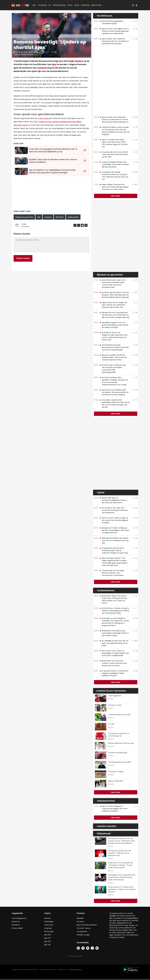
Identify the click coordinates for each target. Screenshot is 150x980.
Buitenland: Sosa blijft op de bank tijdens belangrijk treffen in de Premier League (114, 633)
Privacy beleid (17, 928)
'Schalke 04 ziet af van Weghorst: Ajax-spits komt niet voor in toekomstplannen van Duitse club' (113, 336)
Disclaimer (16, 925)
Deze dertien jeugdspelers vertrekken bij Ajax (111, 22)
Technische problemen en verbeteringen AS (119, 735)
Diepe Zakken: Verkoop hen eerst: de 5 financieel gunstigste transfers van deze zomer (114, 187)
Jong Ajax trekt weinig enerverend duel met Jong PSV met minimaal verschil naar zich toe (114, 176)
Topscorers (49, 925)
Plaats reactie (23, 258)
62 (135, 518)
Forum (70, 5)
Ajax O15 (47, 945)
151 (135, 127)
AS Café (111, 724)
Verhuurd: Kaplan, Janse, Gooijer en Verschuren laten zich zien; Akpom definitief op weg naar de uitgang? (114, 131)
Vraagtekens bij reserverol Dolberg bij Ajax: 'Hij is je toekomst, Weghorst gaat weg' (114, 550)
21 (135, 162)
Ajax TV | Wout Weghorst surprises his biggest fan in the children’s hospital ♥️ (113, 809)
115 (135, 355)
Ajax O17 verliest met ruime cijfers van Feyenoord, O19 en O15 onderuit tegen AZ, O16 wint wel (114, 143)
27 (135, 596)
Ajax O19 (47, 935)
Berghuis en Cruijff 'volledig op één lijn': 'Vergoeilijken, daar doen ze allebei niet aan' (114, 530)
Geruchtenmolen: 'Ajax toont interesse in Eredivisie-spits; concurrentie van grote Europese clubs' (113, 284)
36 (135, 39)
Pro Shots (80, 922)
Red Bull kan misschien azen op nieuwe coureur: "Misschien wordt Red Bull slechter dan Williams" (121, 841)
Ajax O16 (47, 941)
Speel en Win (96, 5)
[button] (133, 5)
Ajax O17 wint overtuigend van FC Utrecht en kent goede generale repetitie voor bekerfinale (114, 31)
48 (135, 140)
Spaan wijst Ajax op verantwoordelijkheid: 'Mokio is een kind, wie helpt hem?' (113, 500)
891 (135, 641)
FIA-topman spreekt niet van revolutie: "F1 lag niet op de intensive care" (120, 853)
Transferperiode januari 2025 (120, 762)
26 (135, 661)
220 (135, 292)
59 (135, 345)
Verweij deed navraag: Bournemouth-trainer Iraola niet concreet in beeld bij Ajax (114, 347)
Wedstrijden (49, 922)
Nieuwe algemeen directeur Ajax (121, 743)
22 (135, 377)
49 (135, 390)
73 (135, 280)
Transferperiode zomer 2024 (120, 715)
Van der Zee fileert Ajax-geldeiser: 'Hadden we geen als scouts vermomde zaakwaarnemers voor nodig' (114, 381)
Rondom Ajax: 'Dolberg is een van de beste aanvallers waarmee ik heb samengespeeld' (113, 369)
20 (135, 152)
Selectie (47, 918)
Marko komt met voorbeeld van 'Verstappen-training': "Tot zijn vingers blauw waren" (121, 865)
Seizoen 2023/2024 (116, 781)
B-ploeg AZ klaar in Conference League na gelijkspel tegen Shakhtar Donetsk (114, 673)
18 (135, 29)
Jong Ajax (48, 928)
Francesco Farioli (115, 705)
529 (54, 52)
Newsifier (80, 918)
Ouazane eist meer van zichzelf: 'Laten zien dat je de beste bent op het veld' (114, 154)
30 (135, 333)
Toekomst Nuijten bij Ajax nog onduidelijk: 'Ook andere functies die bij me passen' (114, 164)
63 (135, 528)
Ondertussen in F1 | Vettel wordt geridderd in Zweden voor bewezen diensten (122, 889)
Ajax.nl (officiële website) (87, 925)
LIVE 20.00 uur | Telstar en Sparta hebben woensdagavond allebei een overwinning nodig (114, 611)
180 (135, 185)
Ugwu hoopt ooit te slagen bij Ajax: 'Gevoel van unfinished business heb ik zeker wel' (113, 305)
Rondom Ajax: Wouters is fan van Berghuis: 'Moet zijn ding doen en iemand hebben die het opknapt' (114, 295)
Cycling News (82, 931)
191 (135, 365)
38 (135, 312)
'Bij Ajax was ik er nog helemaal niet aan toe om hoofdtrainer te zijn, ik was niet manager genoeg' (114, 315)
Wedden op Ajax (83, 935)
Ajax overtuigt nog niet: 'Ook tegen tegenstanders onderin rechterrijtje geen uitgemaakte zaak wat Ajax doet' (113, 562)
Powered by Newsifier (75, 956)
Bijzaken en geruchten (24, 217)
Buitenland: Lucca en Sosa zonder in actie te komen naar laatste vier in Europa (113, 663)
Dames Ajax (49, 931)
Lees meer (116, 196)
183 (135, 117)
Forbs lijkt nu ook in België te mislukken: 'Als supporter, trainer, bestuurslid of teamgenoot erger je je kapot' (114, 622)
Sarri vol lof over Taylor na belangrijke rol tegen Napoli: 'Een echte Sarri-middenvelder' (114, 653)
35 (135, 538)
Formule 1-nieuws (84, 928)
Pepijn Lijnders (76, 61)
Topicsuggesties (115, 696)
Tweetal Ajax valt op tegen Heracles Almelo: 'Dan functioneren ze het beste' (112, 573)
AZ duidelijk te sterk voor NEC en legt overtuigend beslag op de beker (114, 643)
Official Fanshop (58, 5)
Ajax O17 (47, 938)
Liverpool (42, 68)
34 (135, 498)
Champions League (116, 772)
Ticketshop (85, 5)
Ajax (34, 5)
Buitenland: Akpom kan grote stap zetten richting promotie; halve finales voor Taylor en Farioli (113, 599)
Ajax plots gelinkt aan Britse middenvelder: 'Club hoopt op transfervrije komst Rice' (113, 357)
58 (135, 671)
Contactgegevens (19, 918)
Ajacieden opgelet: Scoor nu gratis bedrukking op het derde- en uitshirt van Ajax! (114, 325)
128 (135, 172)
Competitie (41, 5)
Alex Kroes (43, 118)
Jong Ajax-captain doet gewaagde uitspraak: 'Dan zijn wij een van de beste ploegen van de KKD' (114, 403)
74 (135, 631)
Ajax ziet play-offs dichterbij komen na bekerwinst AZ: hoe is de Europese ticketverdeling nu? (114, 120)
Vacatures (16, 922)
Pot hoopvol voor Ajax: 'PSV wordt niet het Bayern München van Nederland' (114, 510)
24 (135, 558)
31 (135, 571)
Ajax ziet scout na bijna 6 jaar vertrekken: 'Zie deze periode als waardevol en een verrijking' (114, 392)
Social (76, 5)
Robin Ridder (44, 52)
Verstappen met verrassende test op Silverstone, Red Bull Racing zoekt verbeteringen (122, 877)
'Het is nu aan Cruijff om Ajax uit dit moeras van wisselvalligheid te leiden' (114, 520)
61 (135, 548)
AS (50, 5)
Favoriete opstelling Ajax (118, 753)
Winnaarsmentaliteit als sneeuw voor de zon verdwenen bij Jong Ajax (114, 540)
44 (135, 21)
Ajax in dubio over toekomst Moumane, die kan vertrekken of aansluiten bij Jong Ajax (114, 41)
